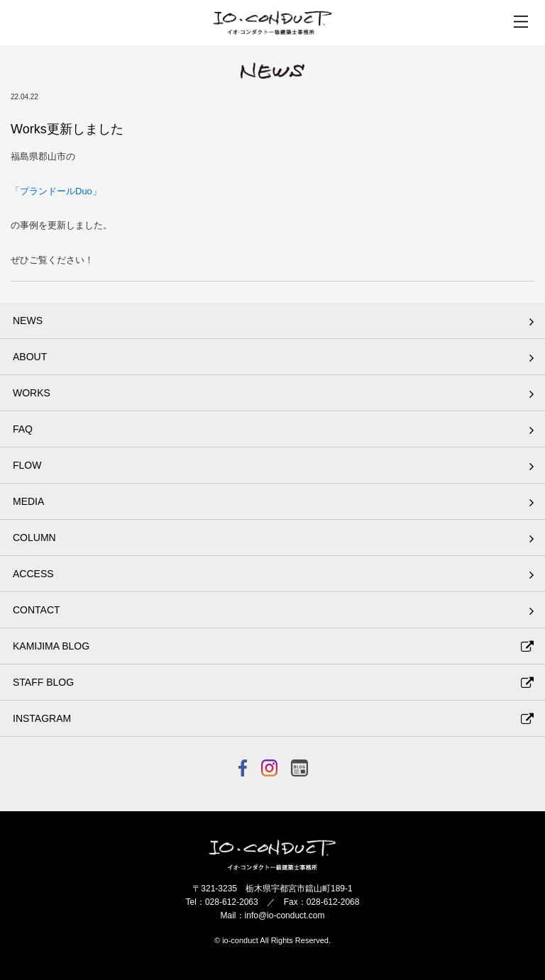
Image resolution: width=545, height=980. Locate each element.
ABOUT (30, 357)
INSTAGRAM (42, 718)
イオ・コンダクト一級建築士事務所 (272, 23)
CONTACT (37, 610)
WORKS (32, 393)
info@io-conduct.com (285, 915)
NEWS (28, 321)
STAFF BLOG (43, 682)
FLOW (27, 465)
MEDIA (28, 501)
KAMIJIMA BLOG (51, 646)
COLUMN (34, 538)
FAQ (23, 429)
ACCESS (33, 574)
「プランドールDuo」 (56, 191)
